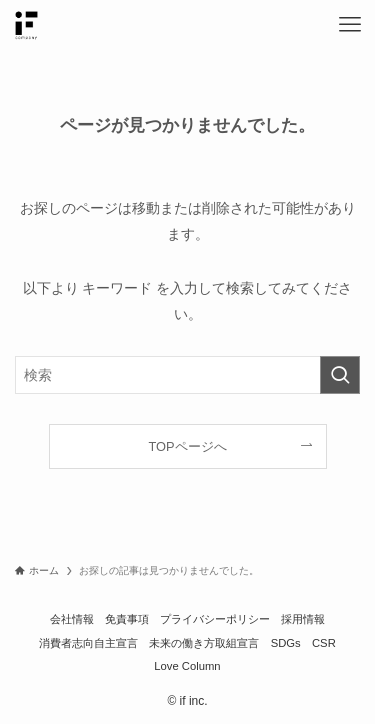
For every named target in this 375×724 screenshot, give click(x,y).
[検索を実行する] (340, 375)
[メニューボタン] (350, 25)
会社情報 (72, 619)
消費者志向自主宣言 (88, 643)
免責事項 (127, 619)
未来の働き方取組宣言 (204, 643)
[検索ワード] (187, 375)
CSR (324, 643)
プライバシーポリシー (215, 619)
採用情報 (303, 619)
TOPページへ (187, 446)
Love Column (187, 666)
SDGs (286, 643)
